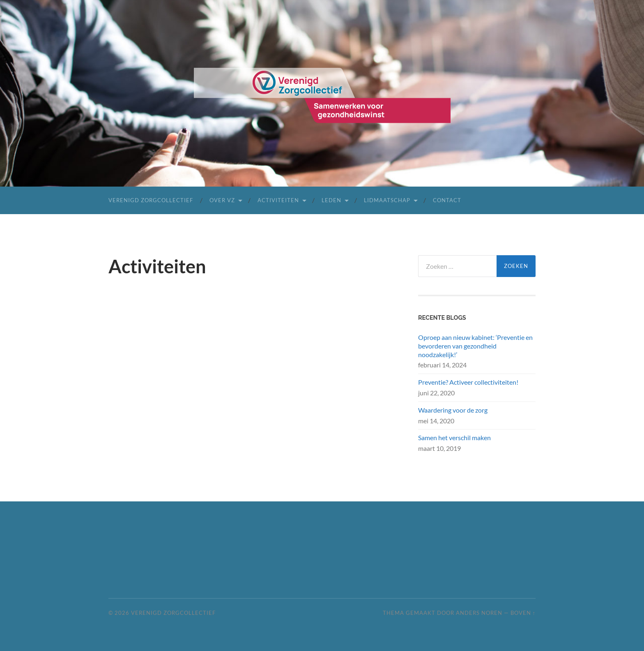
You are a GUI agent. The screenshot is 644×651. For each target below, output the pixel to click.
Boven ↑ (523, 613)
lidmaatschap (387, 200)
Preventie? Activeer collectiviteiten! (468, 382)
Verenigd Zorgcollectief (151, 200)
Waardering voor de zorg (453, 410)
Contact (447, 200)
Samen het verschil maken (454, 437)
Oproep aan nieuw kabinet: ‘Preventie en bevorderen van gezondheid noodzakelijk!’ (475, 346)
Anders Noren (479, 613)
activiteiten (278, 200)
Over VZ (222, 200)
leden (331, 200)
